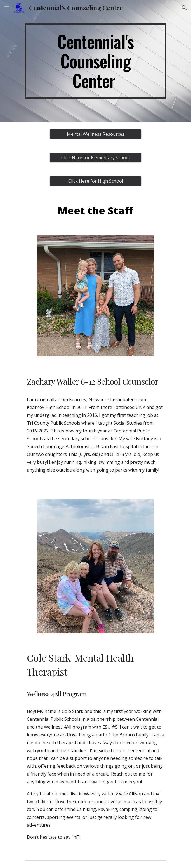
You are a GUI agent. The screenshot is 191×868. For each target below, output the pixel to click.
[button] (7, 8)
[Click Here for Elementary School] (95, 158)
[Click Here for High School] (95, 181)
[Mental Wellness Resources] (95, 134)
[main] (95, 61)
